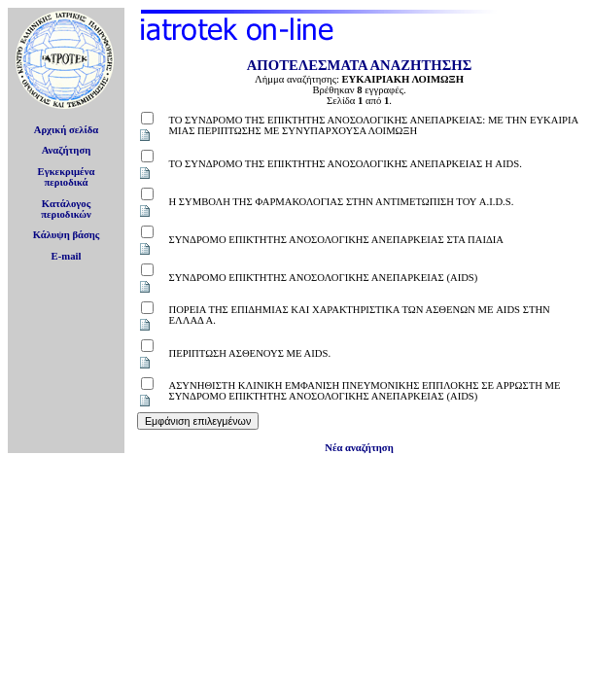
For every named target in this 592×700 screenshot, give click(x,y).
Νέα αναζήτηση (359, 448)
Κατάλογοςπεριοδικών (66, 209)
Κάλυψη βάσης (67, 235)
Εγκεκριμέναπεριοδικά (67, 177)
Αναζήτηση (67, 150)
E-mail (67, 256)
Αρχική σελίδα (67, 130)
